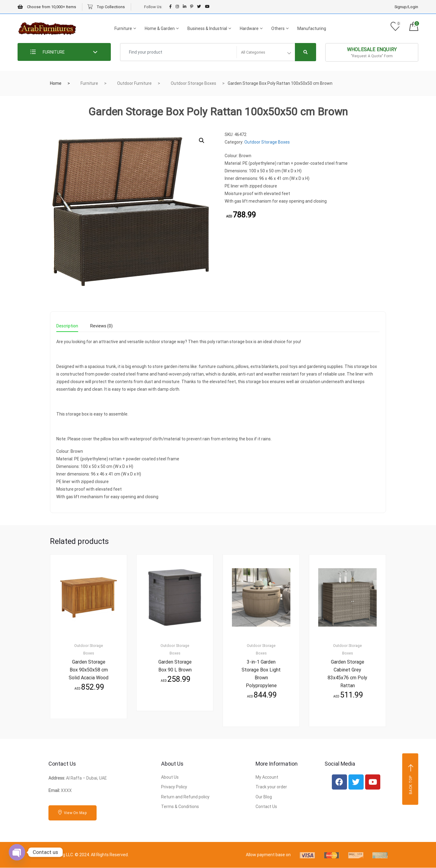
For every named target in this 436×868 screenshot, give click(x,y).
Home (56, 83)
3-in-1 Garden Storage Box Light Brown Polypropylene (261, 674)
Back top (411, 779)
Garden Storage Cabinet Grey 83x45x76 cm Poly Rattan (347, 674)
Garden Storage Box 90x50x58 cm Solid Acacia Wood (89, 670)
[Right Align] (306, 52)
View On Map (73, 813)
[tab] (67, 328)
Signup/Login (406, 7)
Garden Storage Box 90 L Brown (175, 666)
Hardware (251, 28)
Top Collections (106, 7)
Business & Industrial (209, 28)
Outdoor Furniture (134, 83)
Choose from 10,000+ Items (47, 7)
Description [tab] (67, 326)
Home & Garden (162, 28)
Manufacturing (312, 28)
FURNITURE (48, 52)
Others (280, 28)
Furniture (125, 28)
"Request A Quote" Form (372, 52)
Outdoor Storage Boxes (193, 83)
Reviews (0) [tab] (101, 326)
